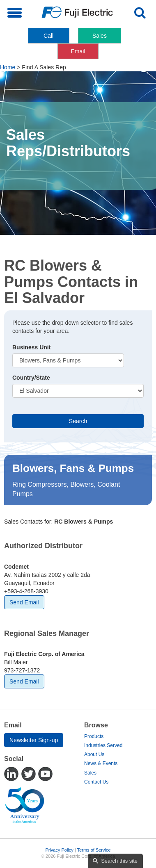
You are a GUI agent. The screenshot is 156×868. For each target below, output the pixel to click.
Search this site (119, 861)
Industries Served (103, 745)
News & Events (101, 763)
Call (48, 36)
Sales (100, 36)
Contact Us (96, 782)
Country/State (31, 378)
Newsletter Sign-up (34, 740)
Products (94, 736)
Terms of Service (94, 850)
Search (78, 421)
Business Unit (31, 347)
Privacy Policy (59, 850)
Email (78, 51)
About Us (94, 754)
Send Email (24, 602)
